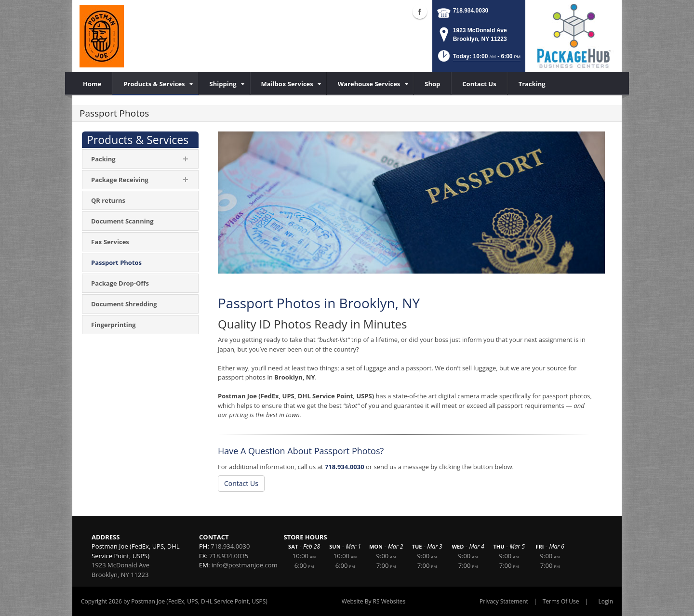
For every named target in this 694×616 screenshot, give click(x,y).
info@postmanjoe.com (245, 565)
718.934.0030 (471, 11)
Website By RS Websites (374, 601)
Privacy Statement (504, 601)
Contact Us (241, 483)
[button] (479, 59)
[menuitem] (155, 84)
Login (606, 601)
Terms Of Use (561, 601)
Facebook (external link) (420, 12)
